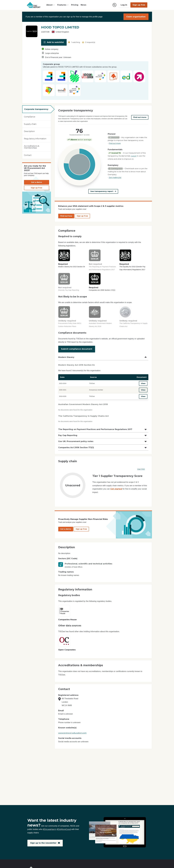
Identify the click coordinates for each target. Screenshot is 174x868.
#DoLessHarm (49, 829)
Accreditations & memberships (32, 147)
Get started (116, 489)
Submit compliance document (77, 349)
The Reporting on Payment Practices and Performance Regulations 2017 (95, 429)
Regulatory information (35, 139)
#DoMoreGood (64, 829)
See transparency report (103, 191)
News (83, 5)
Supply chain (30, 124)
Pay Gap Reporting (68, 435)
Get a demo (37, 182)
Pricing (75, 5)
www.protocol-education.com (72, 733)
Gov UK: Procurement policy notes (76, 441)
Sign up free (139, 5)
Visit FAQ (141, 469)
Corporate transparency (36, 109)
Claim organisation (136, 17)
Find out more (140, 117)
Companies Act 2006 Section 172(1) (76, 447)
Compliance (30, 117)
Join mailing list (115, 178)
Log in (124, 5)
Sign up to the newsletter (45, 843)
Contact (28, 155)
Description (29, 131)
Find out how (66, 216)
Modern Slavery (66, 357)
